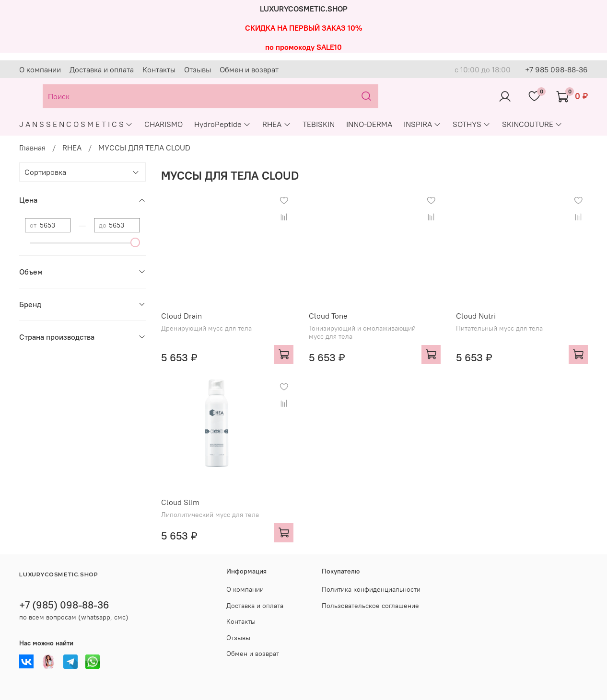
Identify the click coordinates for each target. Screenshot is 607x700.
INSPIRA (422, 124)
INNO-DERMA (369, 124)
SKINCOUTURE (532, 124)
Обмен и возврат (249, 69)
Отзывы (198, 69)
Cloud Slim (180, 502)
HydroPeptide (222, 124)
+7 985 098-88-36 (556, 69)
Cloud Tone (328, 316)
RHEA (276, 124)
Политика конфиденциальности (371, 589)
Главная (32, 148)
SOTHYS (472, 124)
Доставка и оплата (102, 69)
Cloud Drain (181, 316)
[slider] (135, 242)
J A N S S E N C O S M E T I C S (76, 124)
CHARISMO (163, 124)
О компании (40, 69)
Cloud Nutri (476, 316)
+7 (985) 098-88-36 (64, 605)
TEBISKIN (319, 124)
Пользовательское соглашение (370, 606)
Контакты (159, 69)
